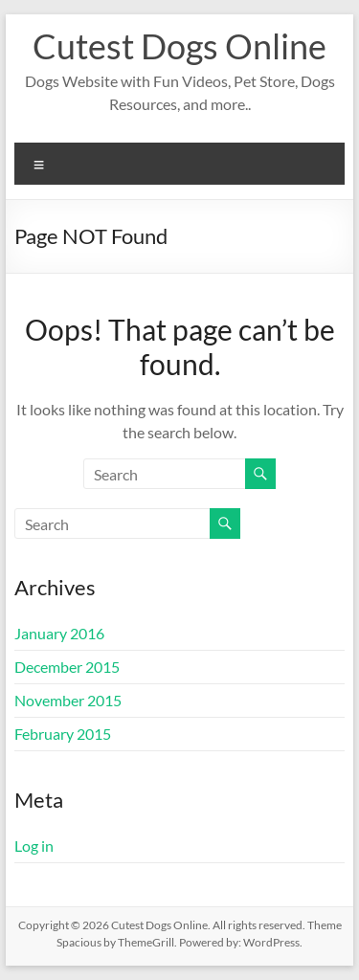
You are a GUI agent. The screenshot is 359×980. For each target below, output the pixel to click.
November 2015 (68, 700)
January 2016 (59, 633)
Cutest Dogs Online (179, 46)
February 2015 (63, 734)
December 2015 (67, 667)
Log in (34, 846)
